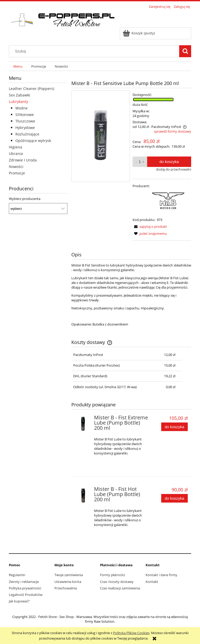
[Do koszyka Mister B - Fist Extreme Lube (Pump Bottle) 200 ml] (174, 427)
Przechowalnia (66, 588)
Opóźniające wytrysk (33, 141)
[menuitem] (18, 66)
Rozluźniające (27, 134)
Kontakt (152, 582)
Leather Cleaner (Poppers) (32, 89)
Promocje (17, 173)
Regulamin (17, 575)
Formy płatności (113, 575)
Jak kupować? (19, 601)
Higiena (15, 147)
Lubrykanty (18, 102)
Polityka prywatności (25, 588)
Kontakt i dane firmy (161, 575)
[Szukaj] (185, 51)
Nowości (16, 167)
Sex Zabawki (20, 95)
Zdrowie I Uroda (23, 160)
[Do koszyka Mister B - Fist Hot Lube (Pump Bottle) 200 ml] (174, 498)
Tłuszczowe (25, 121)
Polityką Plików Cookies (131, 633)
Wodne (21, 108)
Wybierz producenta (25, 199)
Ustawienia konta (68, 582)
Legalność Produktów (26, 595)
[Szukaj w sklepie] (95, 51)
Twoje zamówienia (69, 575)
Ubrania (16, 154)
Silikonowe (25, 115)
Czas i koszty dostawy (117, 582)
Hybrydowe (25, 128)
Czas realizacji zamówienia (120, 588)
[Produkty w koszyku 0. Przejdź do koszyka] (139, 33)
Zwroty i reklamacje (24, 582)
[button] (150, 226)
